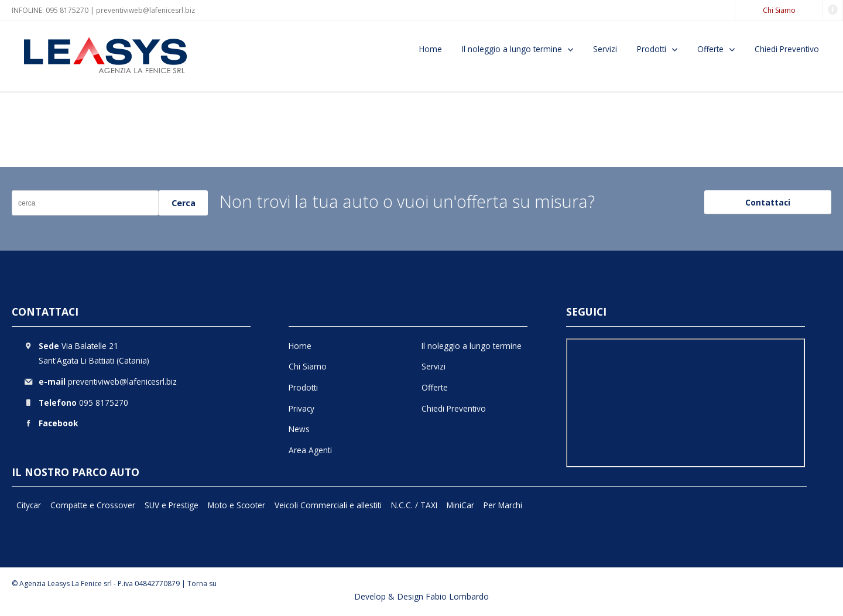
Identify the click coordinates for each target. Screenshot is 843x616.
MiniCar (460, 505)
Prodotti (652, 49)
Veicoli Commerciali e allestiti (328, 505)
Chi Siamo (779, 10)
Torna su (202, 584)
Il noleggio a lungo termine (512, 49)
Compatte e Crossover (93, 505)
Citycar (29, 505)
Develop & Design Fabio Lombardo (421, 596)
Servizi (605, 49)
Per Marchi (503, 505)
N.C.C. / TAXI (414, 505)
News (299, 429)
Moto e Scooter (237, 505)
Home (431, 49)
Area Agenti (310, 450)
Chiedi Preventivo (787, 49)
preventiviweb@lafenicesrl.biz (145, 10)
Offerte (710, 49)
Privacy (301, 408)
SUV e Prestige (172, 505)
